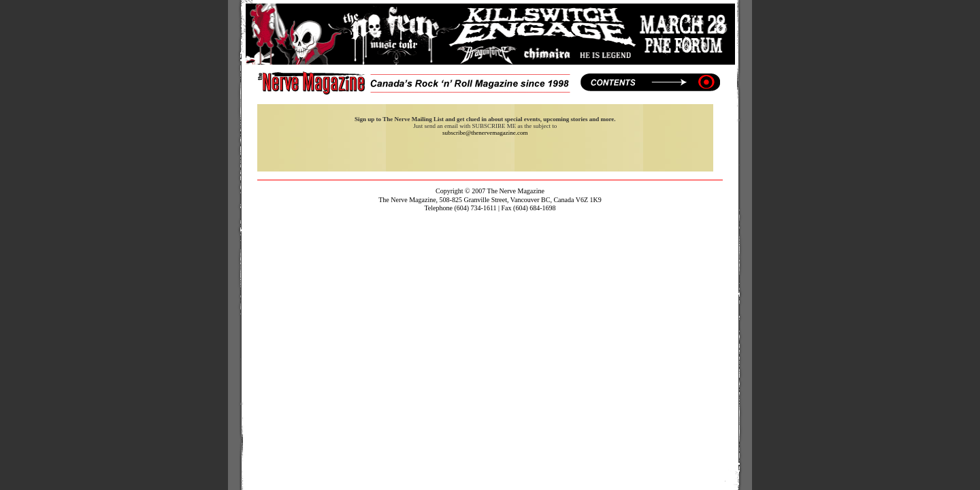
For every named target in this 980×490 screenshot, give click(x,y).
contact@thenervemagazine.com (490, 217)
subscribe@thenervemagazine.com (485, 133)
